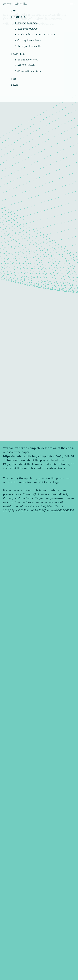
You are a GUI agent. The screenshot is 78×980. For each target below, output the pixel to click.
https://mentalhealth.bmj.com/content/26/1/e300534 (39, 456)
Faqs (14, 79)
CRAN (43, 482)
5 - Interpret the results (28, 46)
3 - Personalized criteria (28, 71)
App (13, 11)
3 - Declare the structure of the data (35, 34)
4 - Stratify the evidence (28, 40)
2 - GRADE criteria (25, 65)
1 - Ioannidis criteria (26, 60)
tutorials (47, 468)
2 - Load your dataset (27, 29)
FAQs (6, 464)
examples (28, 468)
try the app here (25, 478)
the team (33, 464)
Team (15, 85)
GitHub (13, 482)
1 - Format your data (26, 23)
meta (15, 4)
